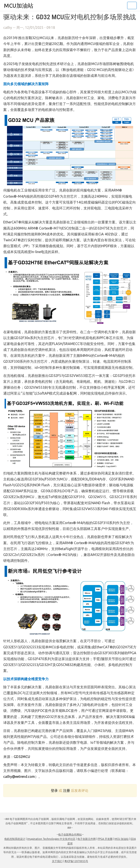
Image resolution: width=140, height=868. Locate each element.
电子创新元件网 (87, 839)
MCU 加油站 (122, 839)
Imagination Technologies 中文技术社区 (51, 839)
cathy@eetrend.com (19, 777)
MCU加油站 (19, 6)
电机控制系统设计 (15, 839)
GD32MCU (22, 757)
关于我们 (57, 861)
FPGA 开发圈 (105, 839)
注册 (67, 790)
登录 (54, 790)
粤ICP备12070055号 (76, 861)
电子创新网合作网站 (70, 834)
